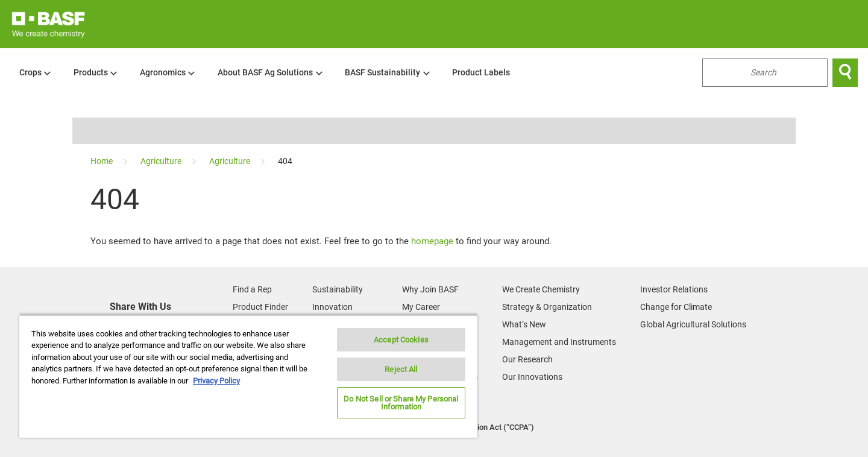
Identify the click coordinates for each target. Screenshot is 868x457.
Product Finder (260, 307)
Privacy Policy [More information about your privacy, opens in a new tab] (216, 381)
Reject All (401, 369)
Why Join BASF (430, 289)
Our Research (527, 359)
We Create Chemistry (541, 289)
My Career (421, 307)
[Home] (102, 161)
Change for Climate (676, 307)
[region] (248, 376)
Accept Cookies (401, 340)
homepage (432, 241)
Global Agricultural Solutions (693, 324)
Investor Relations (674, 289)
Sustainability (338, 289)
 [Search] (845, 72)
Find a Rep (252, 289)
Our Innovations (532, 377)
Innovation (332, 307)
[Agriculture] (162, 161)
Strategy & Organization (547, 307)
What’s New (524, 324)
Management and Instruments (559, 342)
